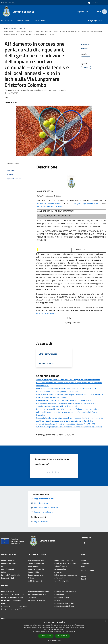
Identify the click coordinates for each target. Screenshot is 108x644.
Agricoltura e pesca (61, 581)
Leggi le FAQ (32, 597)
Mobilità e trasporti (35, 581)
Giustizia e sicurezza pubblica (65, 563)
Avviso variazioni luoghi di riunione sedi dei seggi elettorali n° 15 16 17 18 (66, 424)
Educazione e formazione (64, 560)
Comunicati (85, 563)
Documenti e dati (7, 578)
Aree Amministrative (9, 563)
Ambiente (58, 572)
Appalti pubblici (34, 572)
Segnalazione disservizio (37, 594)
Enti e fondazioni (7, 569)
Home (6, 28)
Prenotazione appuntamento (38, 591)
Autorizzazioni (60, 578)
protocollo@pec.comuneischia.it (50, 206)
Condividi (86, 44)
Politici (4, 572)
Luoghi (84, 576)
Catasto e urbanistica (36, 575)
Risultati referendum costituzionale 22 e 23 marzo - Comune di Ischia (64, 400)
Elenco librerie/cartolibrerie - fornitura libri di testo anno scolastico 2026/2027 (67, 389)
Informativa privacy (62, 597)
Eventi (83, 579)
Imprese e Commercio (36, 569)
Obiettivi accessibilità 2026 (64, 606)
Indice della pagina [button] (13, 164)
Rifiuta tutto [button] (62, 636)
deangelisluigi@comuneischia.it (86, 203)
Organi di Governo (8, 560)
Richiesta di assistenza (36, 600)
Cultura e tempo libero (36, 563)
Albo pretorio (59, 594)
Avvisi (21, 28)
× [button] (106, 621)
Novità (13, 28)
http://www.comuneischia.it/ (49, 203)
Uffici (3, 566)
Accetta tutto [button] (46, 636)
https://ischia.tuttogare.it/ (46, 313)
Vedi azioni (86, 49)
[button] (54, 640)
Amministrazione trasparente (65, 591)
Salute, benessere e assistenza (66, 575)
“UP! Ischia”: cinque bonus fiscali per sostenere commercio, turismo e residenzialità (69, 427)
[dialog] (54, 631)
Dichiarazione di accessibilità (65, 603)
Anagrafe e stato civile (36, 560)
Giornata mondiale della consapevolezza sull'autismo (57, 391)
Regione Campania (8, 3)
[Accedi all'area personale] (96, 3)
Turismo (31, 578)
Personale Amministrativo (11, 575)
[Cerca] (104, 12)
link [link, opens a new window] (74, 631)
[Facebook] (85, 12)
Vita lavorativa (33, 566)
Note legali (58, 600)
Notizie (84, 560)
